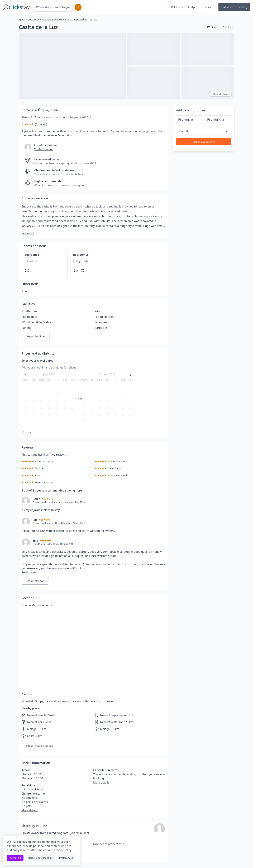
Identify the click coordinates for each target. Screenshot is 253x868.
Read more (29, 572)
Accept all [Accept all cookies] (15, 858)
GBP (177, 7)
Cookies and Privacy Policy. (55, 850)
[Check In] (189, 120)
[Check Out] (218, 120)
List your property (234, 7)
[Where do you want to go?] (52, 7)
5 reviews (41, 124)
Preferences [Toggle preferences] (66, 858)
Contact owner (44, 149)
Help (191, 7)
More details (30, 810)
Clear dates (28, 432)
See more (28, 233)
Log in (206, 7)
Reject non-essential (40, 858)
